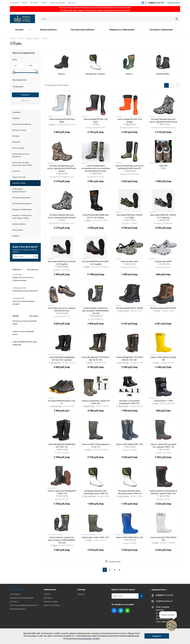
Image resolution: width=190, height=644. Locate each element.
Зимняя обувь (163, 74)
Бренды (81, 594)
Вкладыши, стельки (95, 74)
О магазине (15, 594)
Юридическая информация (22, 598)
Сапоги (129, 74)
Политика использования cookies (83, 638)
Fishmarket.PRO (18, 589)
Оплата (47, 594)
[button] (172, 625)
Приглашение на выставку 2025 (25, 291)
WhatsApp (127, 611)
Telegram (121, 611)
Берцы (61, 74)
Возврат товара (51, 602)
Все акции (34, 316)
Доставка (48, 598)
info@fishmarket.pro (164, 601)
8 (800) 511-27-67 (164, 595)
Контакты (14, 602)
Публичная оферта (18, 609)
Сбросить (25, 101)
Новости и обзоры (52, 605)
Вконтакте (114, 611)
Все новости (33, 270)
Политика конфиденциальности (24, 605)
